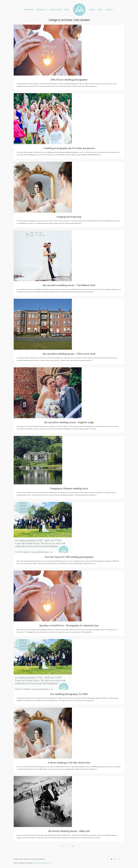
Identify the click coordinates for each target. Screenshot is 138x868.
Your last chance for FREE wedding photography (69, 557)
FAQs (67, 10)
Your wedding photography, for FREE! (69, 694)
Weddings (29, 10)
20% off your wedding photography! (69, 80)
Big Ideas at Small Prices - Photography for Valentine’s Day (69, 626)
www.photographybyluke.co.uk (42, 863)
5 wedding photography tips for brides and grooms (69, 148)
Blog (100, 10)
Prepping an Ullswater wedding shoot (69, 489)
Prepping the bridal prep (69, 217)
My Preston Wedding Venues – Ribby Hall (69, 831)
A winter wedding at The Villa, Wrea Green (69, 763)
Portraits (41, 10)
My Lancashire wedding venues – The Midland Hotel (69, 285)
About (92, 10)
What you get (56, 10)
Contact (109, 10)
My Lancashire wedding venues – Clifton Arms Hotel (69, 354)
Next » (73, 846)
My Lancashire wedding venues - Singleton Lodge (69, 422)
